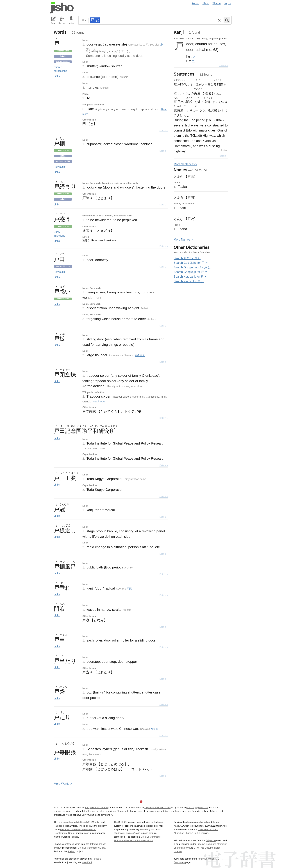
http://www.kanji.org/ (124, 833)
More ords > (63, 784)
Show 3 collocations (60, 69)
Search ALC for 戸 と (187, 258)
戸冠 (129, 589)
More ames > (183, 240)
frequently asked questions (102, 811)
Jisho (62, 8)
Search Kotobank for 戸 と (191, 277)
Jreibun (224, 150)
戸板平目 (140, 355)
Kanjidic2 (85, 822)
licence (75, 837)
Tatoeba (94, 844)
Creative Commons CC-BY (91, 848)
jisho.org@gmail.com (197, 807)
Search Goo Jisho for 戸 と (191, 263)
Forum (195, 3)
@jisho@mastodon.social (157, 807)
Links (57, 76)
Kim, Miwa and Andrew (97, 807)
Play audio (60, 167)
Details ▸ (164, 131)
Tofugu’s (97, 859)
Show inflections (59, 234)
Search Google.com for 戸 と (192, 267)
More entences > (185, 164)
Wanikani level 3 (63, 62)
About (206, 3)
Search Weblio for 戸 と (189, 281)
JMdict (76, 822)
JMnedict (95, 822)
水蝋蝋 (154, 729)
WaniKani (87, 862)
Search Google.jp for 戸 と (191, 272)
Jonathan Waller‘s (207, 859)
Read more (99, 402)
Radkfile (58, 826)
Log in (227, 3)
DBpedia (210, 840)
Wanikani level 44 (63, 161)
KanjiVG (178, 826)
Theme (217, 3)
